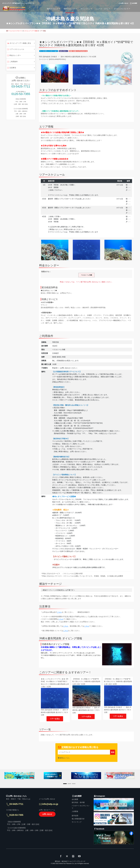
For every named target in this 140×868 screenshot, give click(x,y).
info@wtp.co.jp (51, 804)
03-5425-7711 (21, 86)
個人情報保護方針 (78, 819)
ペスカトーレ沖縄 (86, 275)
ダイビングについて (122, 9)
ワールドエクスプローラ (15, 31)
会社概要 (75, 799)
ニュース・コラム (103, 9)
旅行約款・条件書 (78, 802)
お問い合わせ (47, 815)
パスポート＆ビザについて (81, 807)
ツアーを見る (55, 719)
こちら (59, 612)
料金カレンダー (14, 56)
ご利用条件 (12, 62)
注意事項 (11, 68)
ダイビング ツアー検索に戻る (19, 43)
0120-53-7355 (21, 94)
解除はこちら (65, 758)
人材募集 (75, 811)
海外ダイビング (70, 9)
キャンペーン (86, 9)
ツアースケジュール (15, 49)
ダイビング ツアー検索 (31, 31)
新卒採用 (75, 816)
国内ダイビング (54, 9)
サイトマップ (77, 822)
